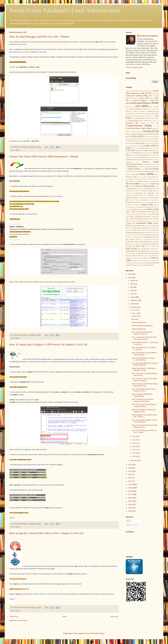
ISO (144, 167)
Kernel (141, 171)
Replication (154, 212)
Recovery (140, 209)
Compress (143, 123)
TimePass (129, 242)
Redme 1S (145, 212)
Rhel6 (155, 216)
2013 (130, 468)
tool (152, 242)
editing (157, 139)
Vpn (148, 256)
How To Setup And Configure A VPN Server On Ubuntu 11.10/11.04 (48, 344)
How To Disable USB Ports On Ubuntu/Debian (142, 395)
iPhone (157, 164)
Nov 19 (135, 446)
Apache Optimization (139, 329)
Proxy (137, 205)
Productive (143, 202)
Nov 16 (135, 440)
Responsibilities (140, 214)
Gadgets (147, 146)
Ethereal (156, 141)
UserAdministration (141, 251)
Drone (127, 139)
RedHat (150, 209)
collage (154, 121)
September (134, 300)
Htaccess (142, 157)
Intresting (145, 164)
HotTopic (128, 157)
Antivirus (135, 98)
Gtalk (141, 153)
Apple (151, 98)
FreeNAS (135, 146)
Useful (128, 251)
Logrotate (130, 179)
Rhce (154, 214)
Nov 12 (135, 310)
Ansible (138, 96)
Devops (147, 131)
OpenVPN (128, 195)
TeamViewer (137, 237)
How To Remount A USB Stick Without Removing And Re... (145, 385)
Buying (146, 114)
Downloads (147, 136)
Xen (147, 263)
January (133, 280)
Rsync (146, 219)
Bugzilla (128, 114)
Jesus (142, 169)
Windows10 (135, 260)
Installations (129, 162)
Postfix (154, 200)
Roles (127, 219)
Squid (132, 233)
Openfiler (128, 193)
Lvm (127, 181)
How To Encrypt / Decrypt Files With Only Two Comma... (144, 380)
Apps (157, 98)
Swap (150, 235)
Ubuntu (17, 150)
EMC (137, 141)
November (134, 307)
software (128, 230)
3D (131, 91)
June (132, 290)
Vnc (143, 256)
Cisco (146, 118)
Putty (155, 205)
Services (147, 226)
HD (136, 155)
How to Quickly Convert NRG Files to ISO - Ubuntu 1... (145, 416)
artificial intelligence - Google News (146, 100)
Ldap (134, 174)
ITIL (152, 167)
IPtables (130, 167)
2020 (130, 491)
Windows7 (145, 260)
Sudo (139, 235)
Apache (142, 98)
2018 (130, 485)
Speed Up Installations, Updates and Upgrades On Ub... (144, 411)
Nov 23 (135, 453)
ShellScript (155, 226)
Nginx (155, 189)
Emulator (143, 141)
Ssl (148, 233)
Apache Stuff (136, 316)
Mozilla (131, 186)
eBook (151, 139)
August (133, 297)
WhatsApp (137, 258)
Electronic (130, 141)
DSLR (139, 139)
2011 (130, 278)
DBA (127, 132)
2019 (130, 488)
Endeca (150, 141)
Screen (154, 221)
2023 (130, 501)
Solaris (135, 230)
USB (155, 249)
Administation (135, 93)
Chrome (139, 118)
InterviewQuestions (132, 164)
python (132, 207)
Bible (155, 109)
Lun (155, 179)
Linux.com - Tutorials (143, 177)
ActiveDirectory (147, 91)
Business (135, 114)
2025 (130, 508)
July (132, 294)
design (139, 132)
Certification (132, 116)
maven (149, 181)
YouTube (144, 265)
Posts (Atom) (23, 620)
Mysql (138, 186)
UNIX (128, 249)
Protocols (130, 205)
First (153, 143)
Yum (150, 265)
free (129, 146)
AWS (138, 106)
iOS (151, 164)
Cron (153, 123)
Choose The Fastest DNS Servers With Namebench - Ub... (145, 426)
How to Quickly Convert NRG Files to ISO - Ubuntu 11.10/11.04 (46, 533)
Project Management (153, 202)
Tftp (140, 239)
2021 (130, 495)
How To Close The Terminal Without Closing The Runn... (144, 405)
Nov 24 (135, 456)
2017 (127, 91)
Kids (155, 171)
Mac (133, 181)
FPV (157, 143)
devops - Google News (133, 134)
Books (135, 111)
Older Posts (114, 617)
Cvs (155, 126)
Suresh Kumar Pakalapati (149, 36)
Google (128, 150)
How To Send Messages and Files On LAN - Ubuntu (39, 37)
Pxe (127, 207)
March (133, 284)
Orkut (155, 195)
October (133, 304)
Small (149, 228)
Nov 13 (135, 313)
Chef (157, 116)
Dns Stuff (135, 319)
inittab (155, 160)
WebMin (154, 256)
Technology (147, 237)
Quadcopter (140, 207)
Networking (129, 189)
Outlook (128, 198)
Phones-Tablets (154, 198)
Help (149, 155)
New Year (143, 189)
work (143, 263)
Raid (133, 209)
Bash (149, 109)
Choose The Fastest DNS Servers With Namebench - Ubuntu (44, 156)
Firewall (147, 143)
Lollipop (144, 179)
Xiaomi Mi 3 (130, 265)
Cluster (145, 121)
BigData (128, 111)
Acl (139, 91)
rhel (127, 216)
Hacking (156, 153)
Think (155, 239)
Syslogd (156, 235)
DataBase (154, 129)
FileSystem (139, 143)
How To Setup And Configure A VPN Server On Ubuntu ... (144, 421)
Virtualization (151, 253)
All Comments (133, 525)
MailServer (140, 181)
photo (131, 200)
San (138, 221)
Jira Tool (149, 169)
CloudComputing (133, 121)
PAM (135, 198)
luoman (88, 633)
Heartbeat (142, 155)
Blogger (102, 633)
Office (138, 191)
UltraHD (154, 246)
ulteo (147, 246)
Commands (129, 123)
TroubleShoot (146, 244)
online (155, 191)
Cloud (157, 118)
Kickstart (149, 171)
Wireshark (128, 263)
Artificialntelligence (140, 103)
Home (64, 617)
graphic (157, 150)
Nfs (149, 189)
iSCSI (138, 167)
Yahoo (138, 265)
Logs (137, 179)
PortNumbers (145, 200)
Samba (157, 219)
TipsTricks (138, 242)
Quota (127, 209)
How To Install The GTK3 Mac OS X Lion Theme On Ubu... (144, 338)
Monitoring (155, 184)
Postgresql (129, 202)
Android (128, 96)
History (155, 155)
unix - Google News (144, 249)
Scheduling (146, 221)
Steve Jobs (154, 233)
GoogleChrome (147, 150)
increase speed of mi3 (144, 160)
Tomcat (146, 242)
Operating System (139, 195)
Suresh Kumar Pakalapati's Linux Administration (65, 10)
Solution (142, 230)
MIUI (141, 184)
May (132, 287)
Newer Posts (14, 617)
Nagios (146, 186)
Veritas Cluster (155, 251)
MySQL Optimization (139, 322)
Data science (141, 128)
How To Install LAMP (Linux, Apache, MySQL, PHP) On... (145, 364)
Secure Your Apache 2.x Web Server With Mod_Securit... (144, 369)
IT (148, 167)
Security (156, 223)
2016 (130, 478)
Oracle (148, 195)
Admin (156, 91)
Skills (134, 228)
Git (157, 146)
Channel (140, 116)
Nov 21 (135, 450)
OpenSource (151, 193)
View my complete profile (134, 67)
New (137, 189)
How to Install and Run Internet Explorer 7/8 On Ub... (142, 333)
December (134, 461)
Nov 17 (135, 443)
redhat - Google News (132, 212)
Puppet (144, 205)
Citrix (152, 118)
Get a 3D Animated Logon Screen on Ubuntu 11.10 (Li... (144, 390)
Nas (156, 186)
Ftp (140, 146)
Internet (146, 162)
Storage (128, 235)
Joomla (128, 171)
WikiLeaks (146, 258)
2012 (130, 465)
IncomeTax (131, 160)
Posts (130, 521)
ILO (157, 157)
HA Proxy (148, 153)
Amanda (154, 93)
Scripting (128, 223)
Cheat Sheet (148, 116)
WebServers (129, 258)
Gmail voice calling (151, 148)
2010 (130, 274)
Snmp (155, 228)
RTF (151, 219)
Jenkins (131, 169)
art (130, 100)
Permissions (143, 198)
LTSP (150, 179)
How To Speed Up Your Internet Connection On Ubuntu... (142, 400)
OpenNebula (139, 193)
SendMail (139, 226)
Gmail (140, 148)
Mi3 (154, 181)
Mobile (147, 184)
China (133, 118)
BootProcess (152, 111)
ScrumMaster (141, 223)
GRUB (135, 153)
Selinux (131, 226)
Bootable (142, 111)
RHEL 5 (133, 216)
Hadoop (131, 155)
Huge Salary (151, 157)
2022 (130, 498)
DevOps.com (146, 134)
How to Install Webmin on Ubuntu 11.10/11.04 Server (143, 359)
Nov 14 (135, 436)
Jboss (157, 167)
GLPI (133, 148)
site (129, 228)
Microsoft (130, 184)
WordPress (136, 263)
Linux (142, 174)
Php (137, 200)
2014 (130, 471)
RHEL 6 (141, 216)
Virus (127, 256)
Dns (127, 136)
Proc (136, 202)
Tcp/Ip (130, 237)
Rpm (140, 219)
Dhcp (155, 134)
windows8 (153, 260)
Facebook (130, 143)
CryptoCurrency (134, 126)
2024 (130, 504)
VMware (135, 256)
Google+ (137, 150)
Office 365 (146, 191)
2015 (130, 475)
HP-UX (135, 157)
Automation (129, 106)
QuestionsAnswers (151, 207)
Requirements (129, 214)
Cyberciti (129, 128)
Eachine (145, 139)
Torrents (130, 244)
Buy (141, 114)
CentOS (156, 114)
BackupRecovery (138, 109)
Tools (157, 242)
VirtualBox (141, 253)
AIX (147, 93)
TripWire (137, 244)
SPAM (149, 230)
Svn (144, 235)
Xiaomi (154, 263)
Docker (135, 136)
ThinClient (147, 239)
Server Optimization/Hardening (142, 326)
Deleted (133, 132)
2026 (130, 511)
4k (135, 91)
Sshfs (143, 233)
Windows (155, 258)
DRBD (155, 136)
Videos (134, 253)
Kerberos (134, 171)
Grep (129, 153)
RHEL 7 (149, 216)
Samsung (132, 221)
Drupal (133, 139)
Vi (128, 253)
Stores (134, 235)
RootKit (133, 219)
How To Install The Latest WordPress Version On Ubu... (144, 354)
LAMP (128, 174)
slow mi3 (142, 228)
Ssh (137, 233)
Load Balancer (155, 177)
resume (148, 214)
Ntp (132, 191)
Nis (127, 191)
